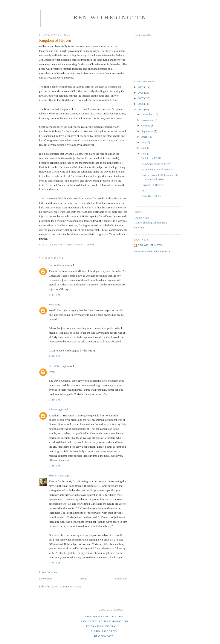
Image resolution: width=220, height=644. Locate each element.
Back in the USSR (151, 158)
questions (83, 535)
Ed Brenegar (56, 409)
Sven (52, 304)
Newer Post (46, 579)
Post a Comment (48, 572)
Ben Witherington (110, 18)
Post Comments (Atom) (68, 586)
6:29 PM (55, 400)
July (144, 142)
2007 (141, 98)
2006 (141, 104)
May (144, 153)
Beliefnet (139, 227)
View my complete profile (152, 252)
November (148, 120)
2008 (141, 93)
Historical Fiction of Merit (155, 164)
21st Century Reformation (104, 621)
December (147, 114)
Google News (141, 218)
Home (84, 579)
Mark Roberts (104, 631)
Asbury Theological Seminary (150, 223)
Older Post (121, 579)
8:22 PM (55, 563)
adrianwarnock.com (104, 616)
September (148, 131)
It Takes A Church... (104, 626)
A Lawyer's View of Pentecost (157, 169)
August (146, 137)
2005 (141, 109)
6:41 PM (55, 295)
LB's (143, 190)
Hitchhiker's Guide (151, 196)
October (146, 126)
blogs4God (104, 636)
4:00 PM (55, 356)
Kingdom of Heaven (152, 185)
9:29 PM (55, 466)
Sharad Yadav (57, 475)
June (144, 148)
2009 (141, 87)
